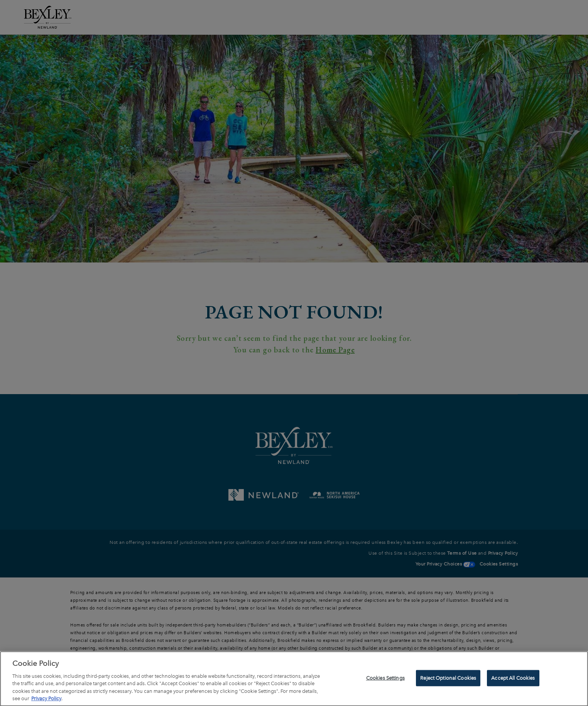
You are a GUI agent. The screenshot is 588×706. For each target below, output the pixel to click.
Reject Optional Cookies (448, 679)
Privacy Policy (46, 700)
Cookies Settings (385, 679)
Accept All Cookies (513, 679)
